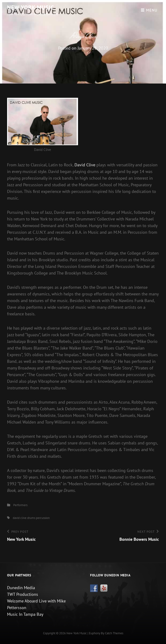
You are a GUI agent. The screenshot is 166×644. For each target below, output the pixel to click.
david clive (20, 518)
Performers (20, 505)
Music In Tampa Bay (25, 614)
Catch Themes (114, 633)
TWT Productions (23, 594)
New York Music (31, 7)
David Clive (85, 165)
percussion (43, 518)
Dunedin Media (21, 588)
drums (31, 518)
